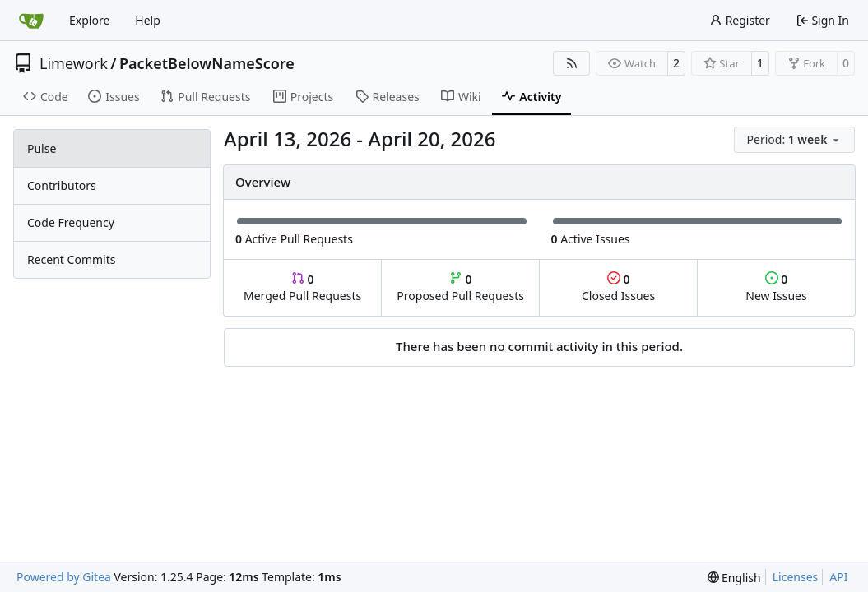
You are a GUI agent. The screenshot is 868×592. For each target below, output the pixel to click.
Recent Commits (71, 259)
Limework (74, 63)
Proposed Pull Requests (460, 287)
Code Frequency (71, 222)
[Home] (31, 21)
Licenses (796, 577)
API (838, 577)
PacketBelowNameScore (207, 63)
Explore (89, 20)
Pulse (42, 148)
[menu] (794, 140)
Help (148, 20)
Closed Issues (618, 287)
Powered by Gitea (64, 577)
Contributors (62, 185)
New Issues (776, 287)
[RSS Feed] (572, 63)
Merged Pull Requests (302, 287)
